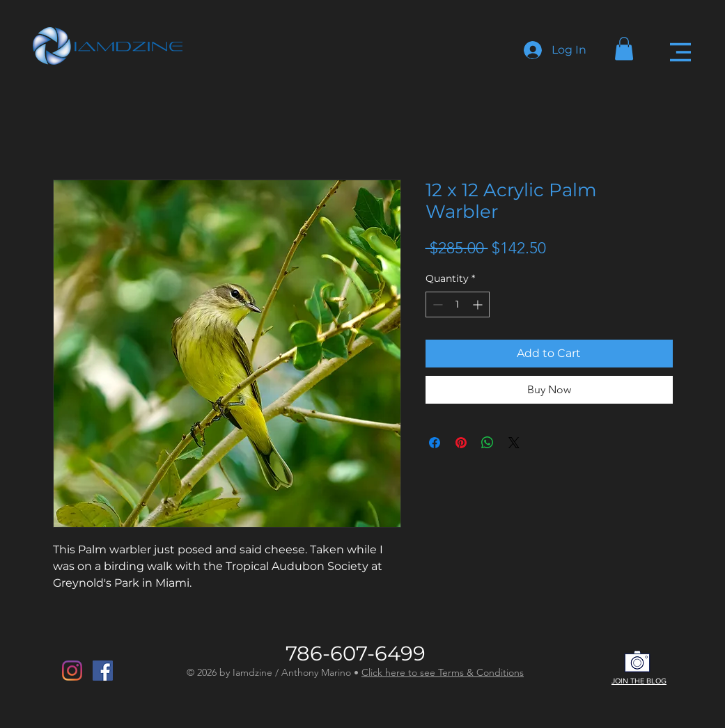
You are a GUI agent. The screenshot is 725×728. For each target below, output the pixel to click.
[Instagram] (72, 671)
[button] (624, 48)
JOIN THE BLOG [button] (639, 681)
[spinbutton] (458, 304)
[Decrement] (436, 304)
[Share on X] (514, 443)
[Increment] (479, 304)
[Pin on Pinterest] (461, 443)
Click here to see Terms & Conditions (443, 672)
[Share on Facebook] (435, 443)
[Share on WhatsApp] (488, 443)
